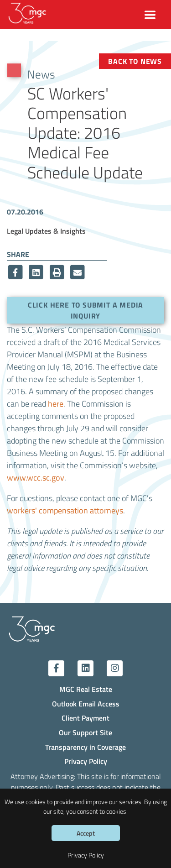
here (56, 403)
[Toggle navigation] (150, 15)
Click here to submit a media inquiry (85, 310)
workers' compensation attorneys (65, 510)
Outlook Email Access (86, 703)
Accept (86, 833)
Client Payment (85, 718)
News (41, 74)
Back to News (135, 61)
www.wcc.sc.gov (36, 477)
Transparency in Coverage (85, 747)
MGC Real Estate (86, 689)
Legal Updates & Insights (46, 231)
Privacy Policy (86, 761)
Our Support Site (85, 732)
